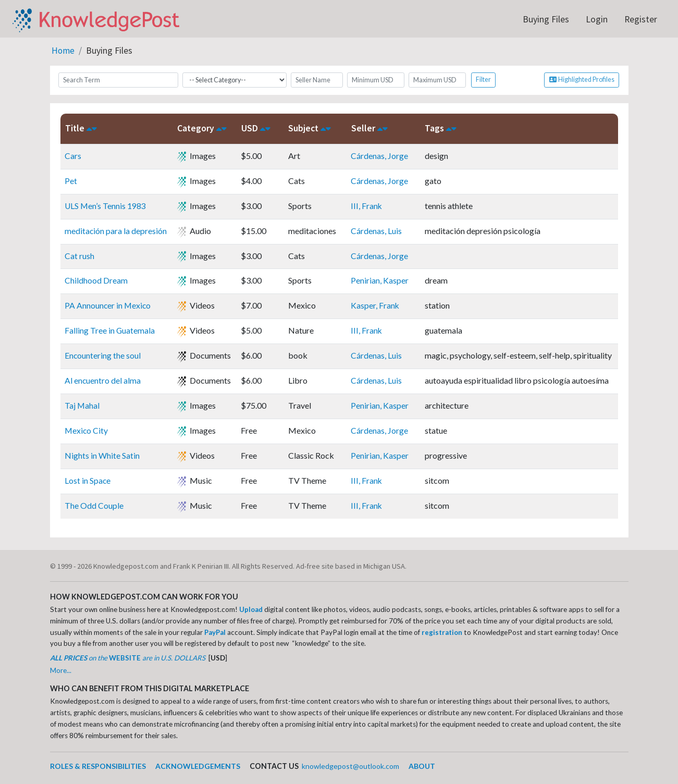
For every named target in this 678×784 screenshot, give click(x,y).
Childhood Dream (96, 280)
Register (641, 19)
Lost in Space (88, 480)
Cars (73, 155)
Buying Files (546, 19)
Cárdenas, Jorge (380, 155)
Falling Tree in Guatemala (110, 330)
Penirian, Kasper (380, 280)
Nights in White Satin (102, 455)
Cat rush (79, 255)
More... (61, 670)
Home (63, 51)
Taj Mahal (82, 405)
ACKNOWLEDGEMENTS (199, 766)
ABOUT (427, 766)
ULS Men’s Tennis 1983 (106, 205)
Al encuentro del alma (103, 380)
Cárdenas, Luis (377, 230)
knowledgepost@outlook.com (354, 766)
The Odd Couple (94, 505)
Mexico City (87, 430)
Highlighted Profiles (582, 79)
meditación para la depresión (116, 230)
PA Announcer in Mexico (108, 305)
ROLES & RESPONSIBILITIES (98, 766)
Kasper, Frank (376, 305)
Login (597, 19)
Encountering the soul (103, 355)
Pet (71, 180)
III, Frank (367, 205)
